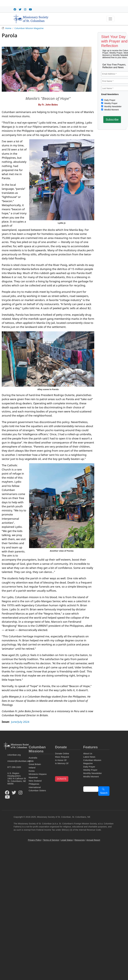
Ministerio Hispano (38, 774)
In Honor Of (61, 760)
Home (8, 28)
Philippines (34, 784)
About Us (88, 753)
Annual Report (93, 840)
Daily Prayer (109, 100)
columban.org (14, 755)
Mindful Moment (111, 110)
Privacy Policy (35, 840)
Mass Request (62, 757)
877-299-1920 (14, 767)
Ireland (32, 768)
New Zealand (35, 781)
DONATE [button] (62, 779)
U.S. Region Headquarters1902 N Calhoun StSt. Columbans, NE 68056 (17, 778)
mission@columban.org (18, 761)
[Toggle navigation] (110, 19)
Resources (80, 840)
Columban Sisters (37, 790)
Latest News (89, 757)
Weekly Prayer (111, 103)
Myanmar (33, 777)
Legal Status (67, 840)
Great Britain (35, 764)
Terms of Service (51, 840)
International (35, 787)
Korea (32, 771)
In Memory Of (62, 763)
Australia (33, 758)
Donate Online (62, 753)
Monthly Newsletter (113, 106)
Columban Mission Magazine (29, 28)
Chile (31, 761)
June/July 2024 (20, 722)
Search (104, 793)
